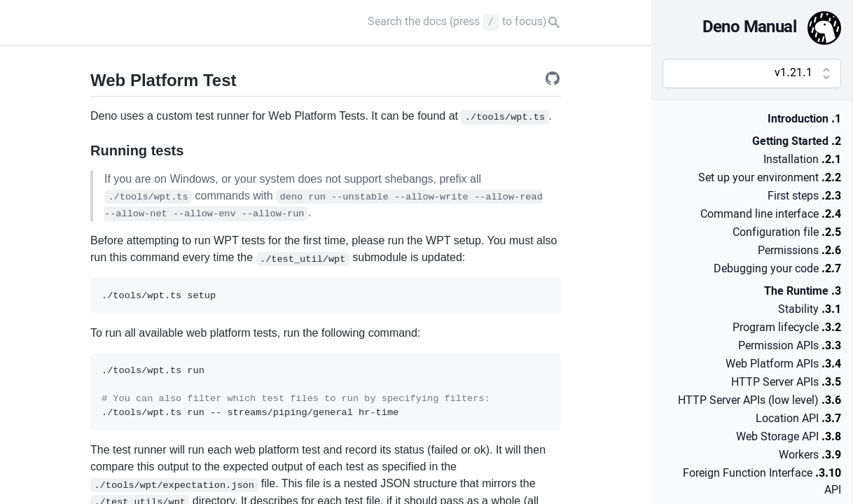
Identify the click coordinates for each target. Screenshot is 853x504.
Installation (791, 160)
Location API (787, 419)
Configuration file (776, 233)
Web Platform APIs (772, 365)
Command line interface (760, 215)
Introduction (798, 120)
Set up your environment (758, 178)
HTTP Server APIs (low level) (748, 401)
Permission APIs (778, 346)
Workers (799, 456)
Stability (798, 310)
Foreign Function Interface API (762, 482)
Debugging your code (766, 269)
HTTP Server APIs (775, 383)
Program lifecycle (776, 328)
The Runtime (796, 292)
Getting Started (790, 142)
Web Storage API (777, 437)
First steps (793, 197)
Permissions (788, 251)
